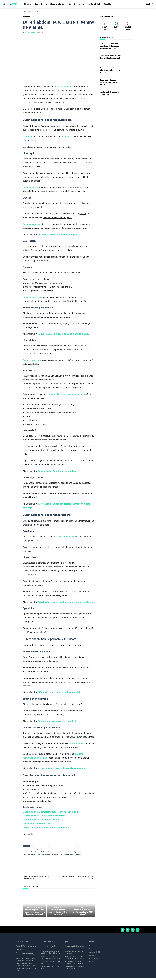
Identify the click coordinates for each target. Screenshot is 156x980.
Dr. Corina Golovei (30, 32)
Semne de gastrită (32, 224)
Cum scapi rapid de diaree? (37, 824)
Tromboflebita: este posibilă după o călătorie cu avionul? (59, 916)
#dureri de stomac (64, 852)
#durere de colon (28, 852)
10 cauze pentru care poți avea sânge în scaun (62, 768)
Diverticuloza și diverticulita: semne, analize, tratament (66, 602)
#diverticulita (60, 849)
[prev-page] (24, 922)
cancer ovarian (76, 743)
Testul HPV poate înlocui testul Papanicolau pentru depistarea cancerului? (35, 915)
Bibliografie (28, 834)
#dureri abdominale (41, 852)
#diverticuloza (69, 849)
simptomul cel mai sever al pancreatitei (67, 394)
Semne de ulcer (30, 187)
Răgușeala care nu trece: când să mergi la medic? (63, 334)
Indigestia (27, 136)
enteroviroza (68, 136)
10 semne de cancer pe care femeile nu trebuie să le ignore (50, 954)
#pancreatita (56, 855)
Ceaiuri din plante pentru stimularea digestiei (46, 827)
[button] (150, 4)
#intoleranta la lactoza (44, 855)
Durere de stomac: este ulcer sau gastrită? (60, 234)
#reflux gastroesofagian (68, 855)
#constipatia (37, 849)
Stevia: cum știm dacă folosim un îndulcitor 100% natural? (83, 916)
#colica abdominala (84, 846)
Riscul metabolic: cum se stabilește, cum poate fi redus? (109, 82)
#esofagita (74, 852)
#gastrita (82, 852)
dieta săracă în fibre (66, 537)
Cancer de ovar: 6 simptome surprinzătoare (45, 816)
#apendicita (34, 846)
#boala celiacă (43, 846)
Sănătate (30, 12)
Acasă (25, 12)
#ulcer (78, 855)
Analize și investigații (34, 910)
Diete (83, 912)
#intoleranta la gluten (30, 855)
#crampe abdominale (48, 849)
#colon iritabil (27, 849)
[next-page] (27, 922)
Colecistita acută (31, 360)
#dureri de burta (53, 852)
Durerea (36, 12)
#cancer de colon (72, 846)
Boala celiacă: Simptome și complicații (58, 471)
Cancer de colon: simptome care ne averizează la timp (51, 812)
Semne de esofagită (32, 297)
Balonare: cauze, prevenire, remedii (41, 820)
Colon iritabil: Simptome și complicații (57, 721)
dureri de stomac (63, 87)
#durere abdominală (87, 849)
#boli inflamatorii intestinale (57, 846)
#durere (77, 849)
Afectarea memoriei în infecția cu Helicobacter (74, 970)
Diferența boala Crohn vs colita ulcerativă (59, 692)
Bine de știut (59, 912)
